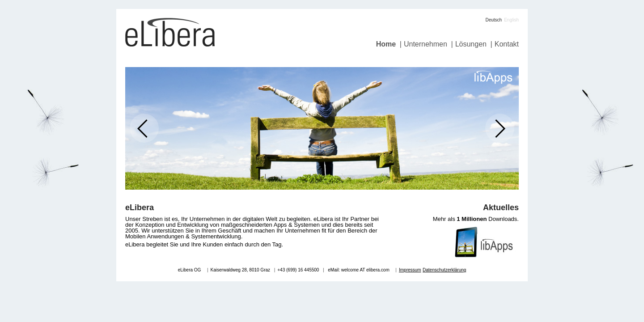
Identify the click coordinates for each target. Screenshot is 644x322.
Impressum (410, 270)
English (511, 20)
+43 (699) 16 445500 (298, 270)
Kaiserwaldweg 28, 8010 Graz (240, 270)
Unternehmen (426, 44)
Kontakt (507, 44)
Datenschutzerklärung (444, 270)
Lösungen (471, 44)
